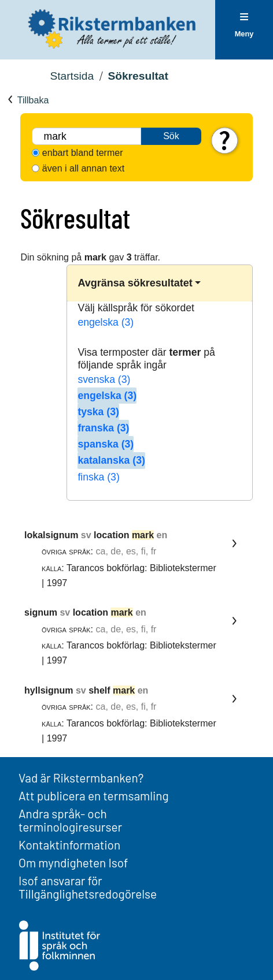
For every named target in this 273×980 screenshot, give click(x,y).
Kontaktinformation (69, 845)
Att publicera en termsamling (94, 795)
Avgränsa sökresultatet (135, 283)
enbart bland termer (83, 153)
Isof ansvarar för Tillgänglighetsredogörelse (88, 887)
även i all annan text (83, 168)
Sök (171, 136)
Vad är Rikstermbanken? (81, 778)
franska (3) (103, 428)
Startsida (72, 76)
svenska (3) (104, 379)
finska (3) (98, 477)
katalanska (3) (111, 460)
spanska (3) (106, 444)
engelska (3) (106, 322)
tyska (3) (98, 412)
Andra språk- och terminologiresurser (70, 820)
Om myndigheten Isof (73, 862)
